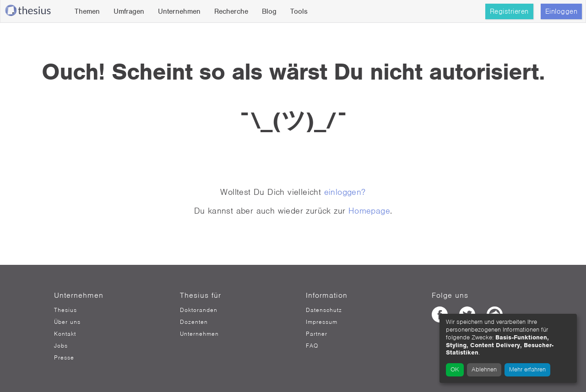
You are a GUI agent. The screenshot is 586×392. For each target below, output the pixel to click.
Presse (64, 358)
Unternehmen (179, 11)
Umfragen (129, 11)
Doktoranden (199, 310)
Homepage (369, 211)
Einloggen (562, 11)
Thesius (65, 310)
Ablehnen (484, 369)
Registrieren (509, 11)
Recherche (231, 11)
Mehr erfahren (527, 369)
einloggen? (345, 192)
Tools (299, 11)
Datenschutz (324, 310)
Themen (87, 11)
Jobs (61, 346)
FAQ (312, 346)
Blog (269, 11)
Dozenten (194, 322)
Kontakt (65, 334)
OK (455, 369)
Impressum (322, 322)
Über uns (67, 322)
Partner (317, 334)
